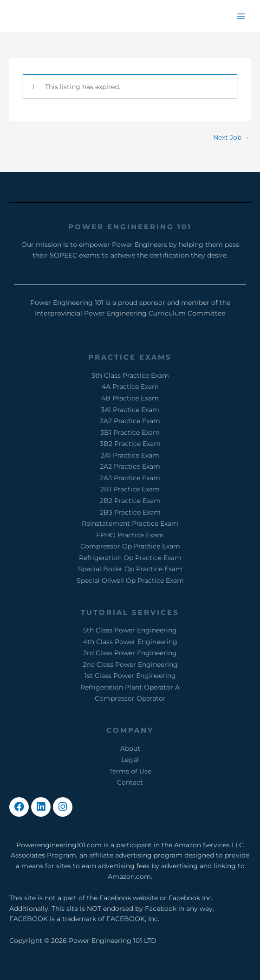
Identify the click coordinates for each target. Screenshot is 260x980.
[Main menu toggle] (241, 16)
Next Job (231, 137)
